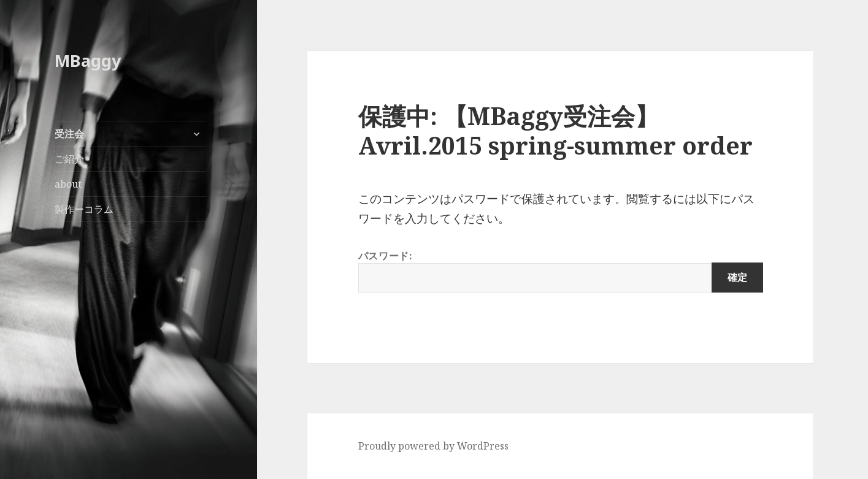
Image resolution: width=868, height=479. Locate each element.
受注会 (69, 134)
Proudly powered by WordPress (433, 446)
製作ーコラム (84, 209)
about (68, 184)
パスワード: (561, 271)
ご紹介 (69, 159)
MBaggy (88, 60)
